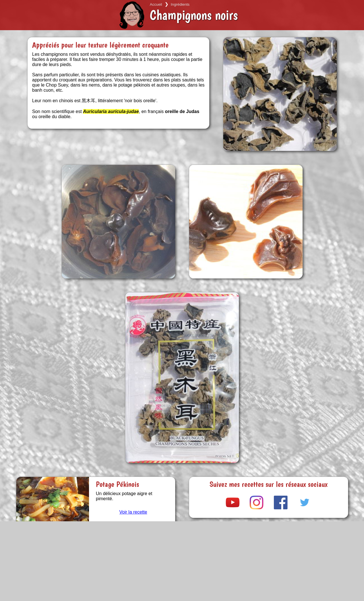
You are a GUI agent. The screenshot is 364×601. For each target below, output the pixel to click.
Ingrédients (180, 4)
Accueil (156, 4)
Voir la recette (133, 512)
